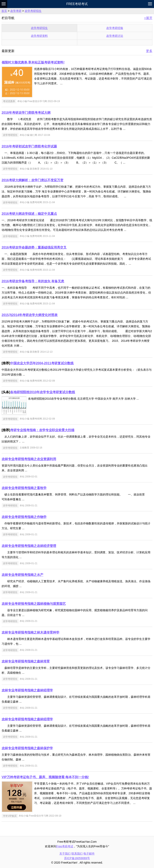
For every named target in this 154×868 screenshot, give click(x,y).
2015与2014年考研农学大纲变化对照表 (30, 315)
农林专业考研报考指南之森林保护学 (27, 748)
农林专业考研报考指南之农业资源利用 (29, 459)
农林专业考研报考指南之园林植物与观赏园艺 (34, 604)
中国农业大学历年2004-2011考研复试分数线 (42, 363)
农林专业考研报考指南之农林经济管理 (29, 546)
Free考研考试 (77, 4)
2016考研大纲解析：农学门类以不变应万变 (32, 180)
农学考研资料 (39, 36)
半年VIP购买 (10, 816)
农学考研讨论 (115, 36)
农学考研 (16, 11)
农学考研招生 (33, 11)
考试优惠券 (9, 101)
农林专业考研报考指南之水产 (22, 575)
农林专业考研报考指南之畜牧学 (24, 488)
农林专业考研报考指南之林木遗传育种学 (30, 632)
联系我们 (77, 854)
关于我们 (65, 854)
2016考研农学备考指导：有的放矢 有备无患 (33, 281)
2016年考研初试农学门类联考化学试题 (29, 146)
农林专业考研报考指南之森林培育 (26, 661)
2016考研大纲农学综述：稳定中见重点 (29, 214)
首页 (4, 11)
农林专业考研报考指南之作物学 (24, 517)
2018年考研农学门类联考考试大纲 (26, 113)
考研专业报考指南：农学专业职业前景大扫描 (42, 430)
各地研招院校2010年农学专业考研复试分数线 (43, 392)
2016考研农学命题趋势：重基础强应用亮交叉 (34, 247)
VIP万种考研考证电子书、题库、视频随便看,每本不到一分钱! (45, 777)
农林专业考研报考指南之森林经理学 (27, 690)
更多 (149, 51)
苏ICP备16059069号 (77, 858)
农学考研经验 (115, 28)
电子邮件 (89, 854)
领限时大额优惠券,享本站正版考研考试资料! (33, 62)
